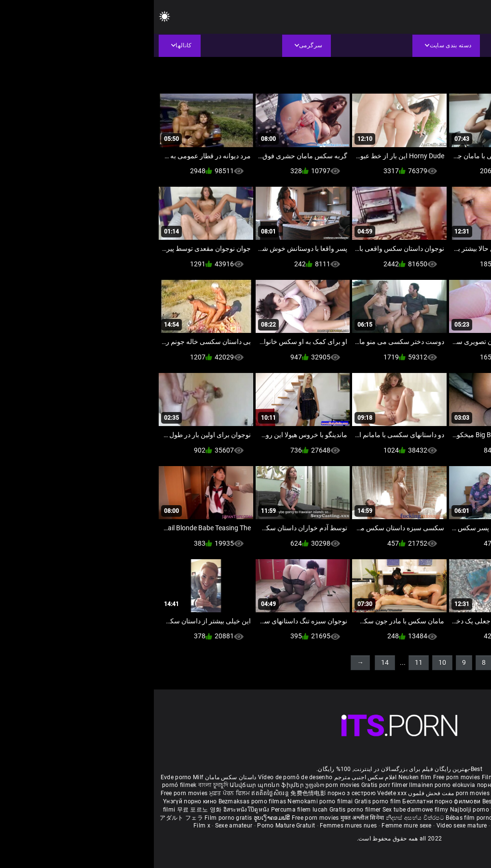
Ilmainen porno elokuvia (289, 785)
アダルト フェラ (27, 818)
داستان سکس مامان (77, 777)
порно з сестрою (198, 793)
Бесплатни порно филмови (288, 801)
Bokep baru (428, 810)
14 (231, 662)
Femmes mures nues (194, 826)
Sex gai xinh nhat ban (402, 777)
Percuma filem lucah (146, 810)
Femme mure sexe (253, 826)
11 (265, 662)
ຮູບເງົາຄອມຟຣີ (119, 818)
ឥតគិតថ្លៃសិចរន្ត (117, 793)
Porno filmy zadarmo (406, 801)
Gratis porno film (225, 801)
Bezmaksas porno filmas (99, 801)
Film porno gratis (75, 818)
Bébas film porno (315, 818)
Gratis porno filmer (202, 810)
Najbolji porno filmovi (326, 810)
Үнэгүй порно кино (37, 801)
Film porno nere (350, 777)
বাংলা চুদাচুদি (59, 785)
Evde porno (22, 777)
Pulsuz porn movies (385, 810)
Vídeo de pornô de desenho (142, 777)
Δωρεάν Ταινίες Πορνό (445, 818)
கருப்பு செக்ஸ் (398, 785)
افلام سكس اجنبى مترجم (212, 777)
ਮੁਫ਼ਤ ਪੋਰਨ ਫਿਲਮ (77, 793)
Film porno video (428, 826)
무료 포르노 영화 (46, 810)
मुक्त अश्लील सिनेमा (209, 818)
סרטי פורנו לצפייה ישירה (373, 818)
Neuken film (261, 777)
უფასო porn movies (179, 785)
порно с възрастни (350, 785)
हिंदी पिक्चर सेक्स (356, 793)
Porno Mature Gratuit (132, 826)
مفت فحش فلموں (276, 793)
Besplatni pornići (352, 801)
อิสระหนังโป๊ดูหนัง (93, 810)
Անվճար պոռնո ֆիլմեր (114, 785)
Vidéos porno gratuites (369, 826)
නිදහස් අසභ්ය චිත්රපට (262, 818)
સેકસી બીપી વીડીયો (442, 785)
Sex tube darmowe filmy (262, 810)
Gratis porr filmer (232, 785)
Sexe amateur (80, 826)
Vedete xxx (238, 793)
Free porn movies (304, 777)
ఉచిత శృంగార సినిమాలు (407, 793)
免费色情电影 (155, 793)
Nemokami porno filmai (167, 801)
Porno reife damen (459, 777)
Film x (48, 826)
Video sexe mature (308, 826)
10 (288, 662)
